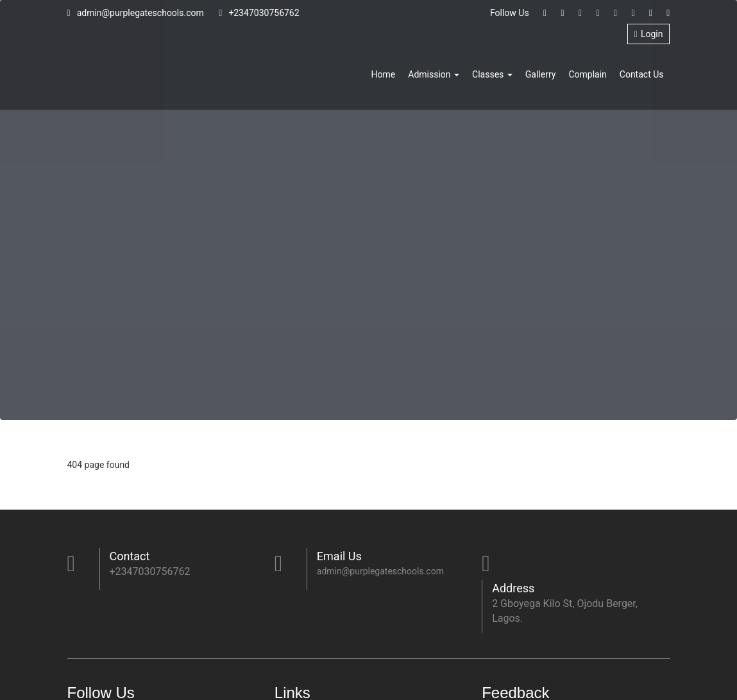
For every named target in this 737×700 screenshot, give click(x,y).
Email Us (339, 556)
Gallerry (541, 74)
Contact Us (642, 74)
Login (649, 34)
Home (384, 74)
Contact (130, 556)
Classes (492, 74)
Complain (587, 74)
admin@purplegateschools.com (136, 13)
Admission (434, 74)
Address (513, 588)
